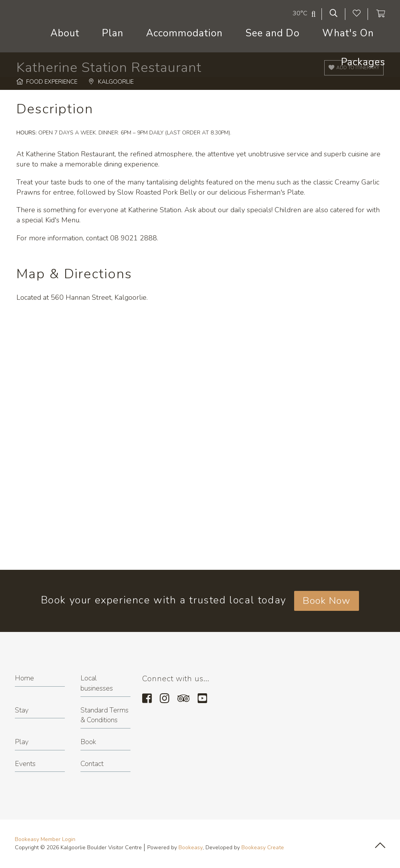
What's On (348, 33)
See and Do (272, 33)
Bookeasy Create (263, 847)
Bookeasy (191, 847)
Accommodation (184, 33)
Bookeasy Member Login (45, 839)
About (65, 33)
